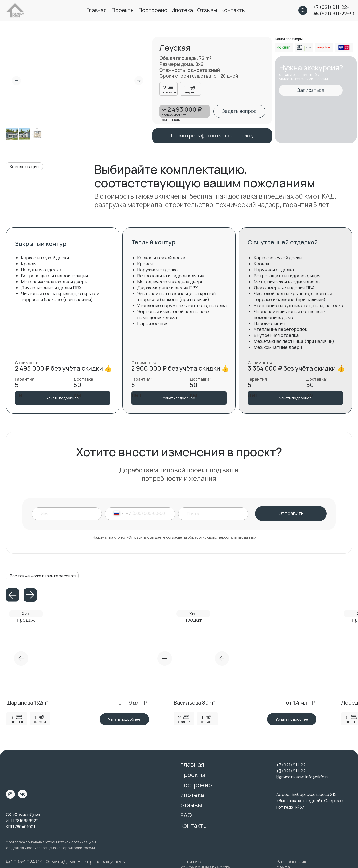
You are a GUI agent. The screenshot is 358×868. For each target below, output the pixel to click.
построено (153, 10)
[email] (215, 513)
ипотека (182, 10)
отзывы (207, 10)
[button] (239, 111)
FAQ (186, 815)
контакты (233, 10)
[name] (70, 513)
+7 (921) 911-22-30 (334, 14)
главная (96, 10)
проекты (123, 10)
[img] (15, 769)
